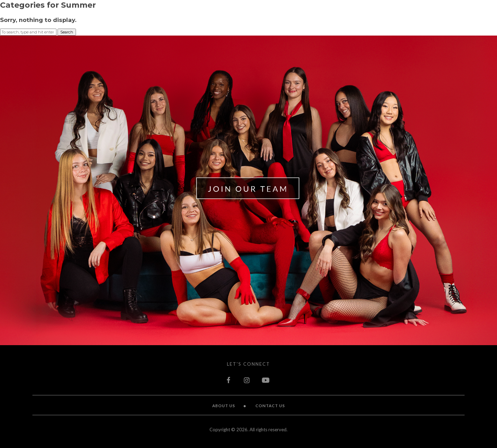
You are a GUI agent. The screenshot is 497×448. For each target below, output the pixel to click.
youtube (266, 380)
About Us (224, 406)
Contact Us (270, 406)
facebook (229, 380)
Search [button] (67, 32)
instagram (247, 380)
